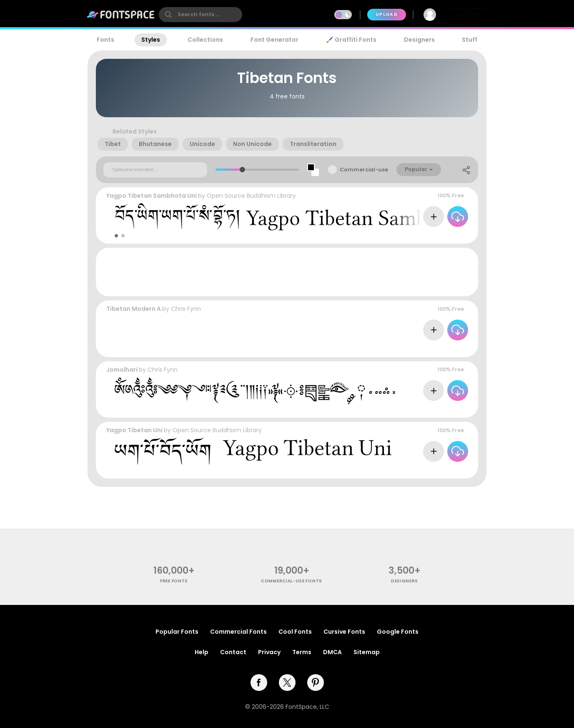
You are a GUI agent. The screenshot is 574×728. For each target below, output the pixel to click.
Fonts (105, 40)
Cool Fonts (295, 632)
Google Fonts (398, 632)
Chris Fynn (186, 309)
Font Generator (274, 40)
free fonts (174, 581)
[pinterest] (316, 683)
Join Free (468, 14)
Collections (205, 40)
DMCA (332, 652)
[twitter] (287, 683)
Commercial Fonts (238, 632)
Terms (302, 652)
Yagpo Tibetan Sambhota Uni (152, 196)
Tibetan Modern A (134, 309)
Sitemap (367, 652)
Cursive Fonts (344, 632)
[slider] (242, 170)
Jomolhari (122, 370)
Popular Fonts (177, 632)
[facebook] (259, 683)
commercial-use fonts (292, 581)
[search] (201, 15)
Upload (387, 14)
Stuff (470, 40)
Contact (233, 652)
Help (202, 652)
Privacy (269, 652)
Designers (419, 40)
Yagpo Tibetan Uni (134, 430)
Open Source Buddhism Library (251, 196)
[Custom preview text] (155, 170)
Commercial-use (364, 170)
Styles (151, 40)
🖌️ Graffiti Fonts (351, 40)
